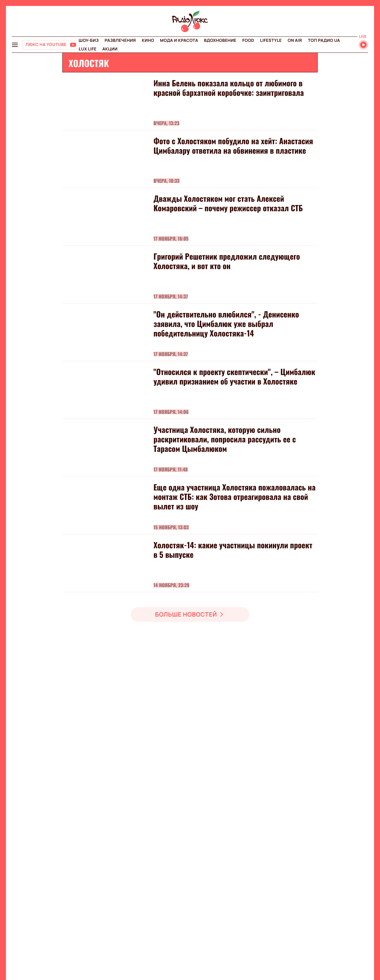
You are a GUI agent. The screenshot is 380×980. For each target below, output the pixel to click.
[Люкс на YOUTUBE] (51, 45)
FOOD (248, 40)
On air (295, 40)
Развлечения (120, 40)
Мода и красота (179, 40)
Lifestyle (271, 40)
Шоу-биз (89, 40)
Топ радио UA (324, 40)
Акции (110, 49)
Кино (148, 40)
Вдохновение (220, 40)
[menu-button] (15, 45)
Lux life (88, 49)
